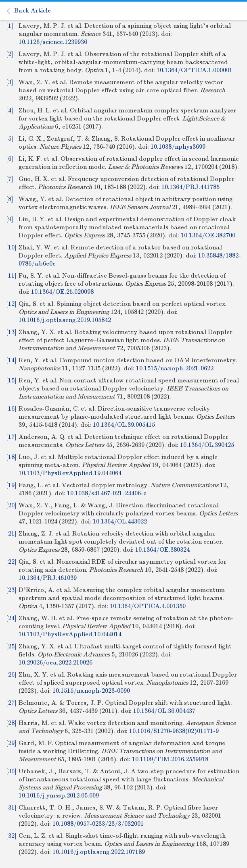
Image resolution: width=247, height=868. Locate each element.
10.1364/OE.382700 (208, 235)
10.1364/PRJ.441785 (190, 187)
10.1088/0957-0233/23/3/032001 (98, 824)
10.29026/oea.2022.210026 (55, 662)
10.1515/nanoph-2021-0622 (175, 368)
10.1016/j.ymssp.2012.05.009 (59, 795)
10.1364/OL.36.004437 (164, 711)
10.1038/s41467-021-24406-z (107, 493)
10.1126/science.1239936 (53, 42)
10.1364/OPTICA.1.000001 (195, 70)
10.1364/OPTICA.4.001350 (148, 606)
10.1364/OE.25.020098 (62, 292)
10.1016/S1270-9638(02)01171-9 (174, 731)
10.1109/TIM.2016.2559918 (170, 759)
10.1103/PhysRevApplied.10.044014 (70, 634)
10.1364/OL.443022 (120, 521)
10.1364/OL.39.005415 (124, 425)
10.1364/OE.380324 (162, 550)
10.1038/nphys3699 (178, 147)
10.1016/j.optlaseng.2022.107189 (99, 852)
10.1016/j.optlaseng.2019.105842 (65, 320)
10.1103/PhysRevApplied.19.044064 (70, 473)
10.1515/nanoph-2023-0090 (91, 691)
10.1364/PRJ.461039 (48, 578)
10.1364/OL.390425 (207, 445)
